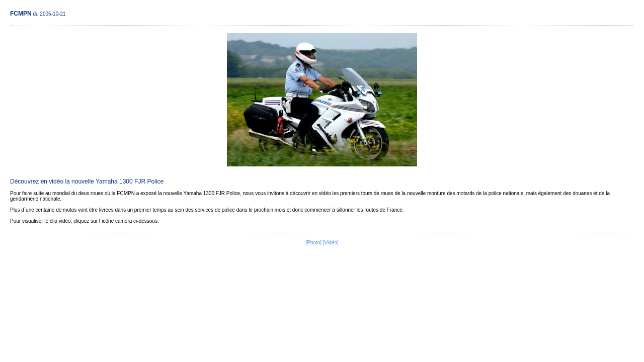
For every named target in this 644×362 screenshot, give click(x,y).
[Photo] (313, 243)
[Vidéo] (331, 243)
